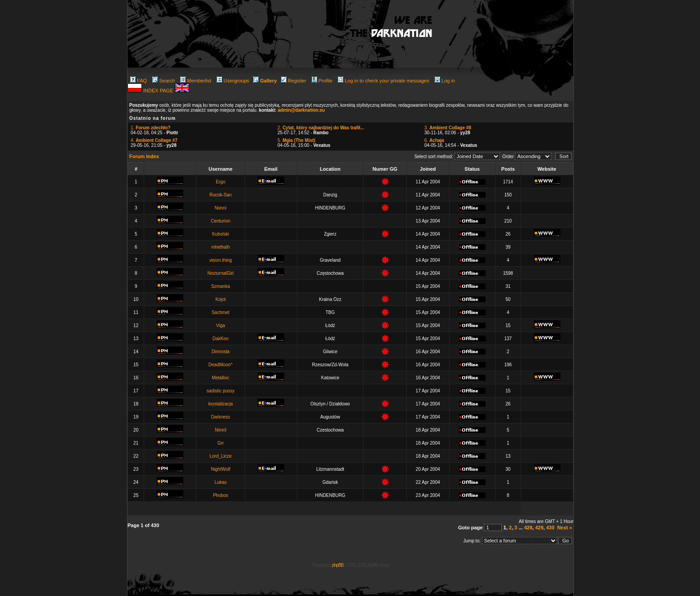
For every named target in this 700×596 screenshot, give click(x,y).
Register (294, 81)
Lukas (220, 482)
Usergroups (233, 81)
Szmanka (221, 286)
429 (539, 528)
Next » (565, 528)
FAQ (139, 81)
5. (296, 140)
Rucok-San (220, 195)
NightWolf (220, 469)
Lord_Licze (220, 456)
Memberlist (196, 81)
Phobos (221, 495)
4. (154, 140)
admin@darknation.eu (301, 110)
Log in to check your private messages (384, 81)
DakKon (221, 339)
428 (528, 528)
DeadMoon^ (221, 365)
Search (164, 81)
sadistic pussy (221, 391)
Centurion (220, 221)
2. (321, 128)
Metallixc (220, 378)
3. (448, 128)
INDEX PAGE (159, 91)
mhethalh (220, 247)
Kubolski (221, 234)
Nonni (221, 208)
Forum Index (144, 156)
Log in (445, 81)
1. (150, 128)
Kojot (220, 299)
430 (550, 528)
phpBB (338, 565)
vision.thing (221, 260)
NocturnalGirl (220, 273)
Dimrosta (221, 352)
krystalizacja (220, 404)
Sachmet (220, 312)
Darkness (221, 417)
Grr (220, 443)
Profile (322, 81)
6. (434, 140)
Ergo (220, 182)
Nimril (221, 430)
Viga (221, 325)
